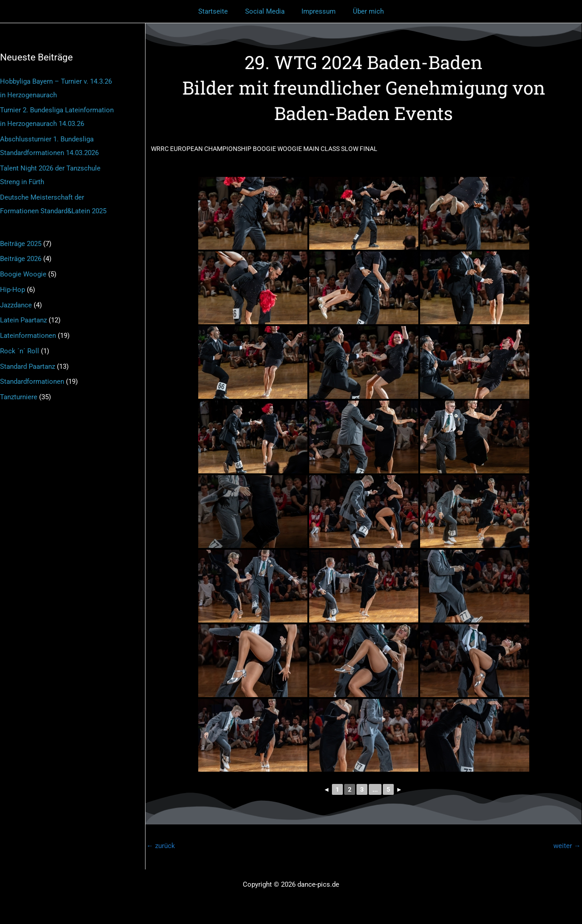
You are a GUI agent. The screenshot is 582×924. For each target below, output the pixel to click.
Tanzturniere (19, 397)
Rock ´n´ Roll (20, 351)
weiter (567, 846)
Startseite (218, 11)
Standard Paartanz (28, 367)
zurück (161, 846)
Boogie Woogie (23, 274)
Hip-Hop (13, 290)
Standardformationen (32, 382)
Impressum (317, 11)
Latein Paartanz (23, 320)
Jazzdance (16, 305)
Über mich (363, 11)
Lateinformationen (28, 336)
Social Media (267, 11)
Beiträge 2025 (21, 244)
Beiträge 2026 (21, 259)
